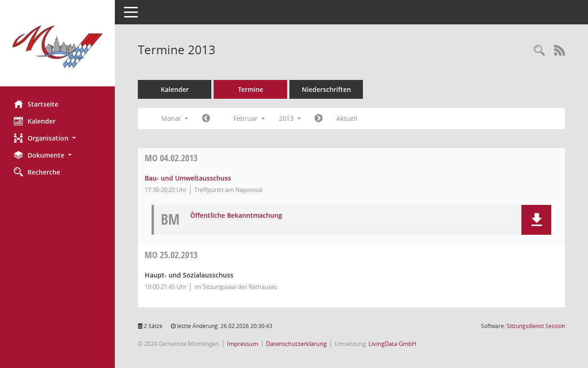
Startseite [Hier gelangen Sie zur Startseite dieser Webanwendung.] (36, 104)
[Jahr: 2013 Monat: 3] (319, 119)
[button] (57, 138)
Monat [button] (175, 118)
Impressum (243, 344)
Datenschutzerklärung (296, 344)
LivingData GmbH (393, 344)
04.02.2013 (171, 158)
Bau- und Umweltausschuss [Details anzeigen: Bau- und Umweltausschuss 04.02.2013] (188, 178)
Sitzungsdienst (536, 326)
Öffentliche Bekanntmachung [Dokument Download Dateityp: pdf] (236, 216)
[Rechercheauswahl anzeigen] (539, 51)
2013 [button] (290, 118)
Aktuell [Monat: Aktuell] (347, 118)
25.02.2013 (171, 255)
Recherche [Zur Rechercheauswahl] (37, 172)
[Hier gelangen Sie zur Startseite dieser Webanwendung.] (57, 47)
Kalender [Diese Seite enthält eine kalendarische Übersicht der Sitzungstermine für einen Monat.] (35, 121)
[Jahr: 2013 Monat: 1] (206, 119)
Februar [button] (249, 118)
